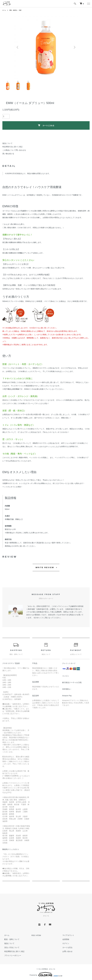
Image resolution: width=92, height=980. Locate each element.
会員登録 (64, 939)
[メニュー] (88, 4)
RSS (33, 935)
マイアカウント (66, 935)
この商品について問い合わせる (14, 150)
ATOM (39, 935)
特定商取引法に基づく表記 (12, 147)
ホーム (5, 10)
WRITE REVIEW (45, 567)
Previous (18, 47)
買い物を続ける (8, 154)
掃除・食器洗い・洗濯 (17, 10)
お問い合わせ (66, 952)
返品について (7, 143)
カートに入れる (46, 125)
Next (74, 47)
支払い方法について (10, 947)
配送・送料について (10, 939)
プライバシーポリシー (11, 956)
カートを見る (66, 947)
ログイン (64, 943)
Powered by (46, 974)
